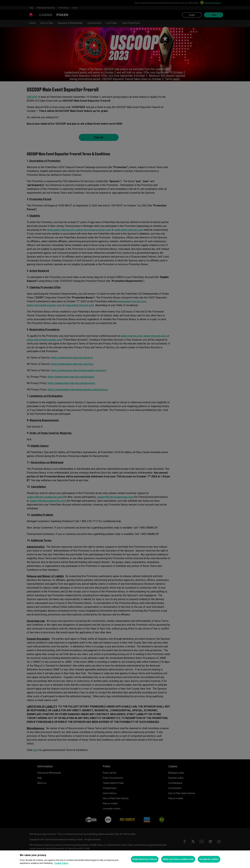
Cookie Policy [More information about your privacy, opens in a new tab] (61, 863)
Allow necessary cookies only (178, 859)
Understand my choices (145, 859)
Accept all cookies (209, 859)
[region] (125, 859)
